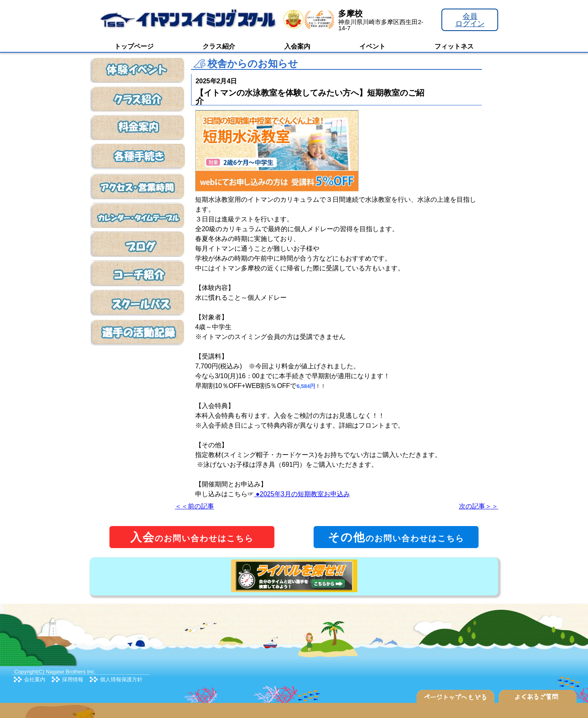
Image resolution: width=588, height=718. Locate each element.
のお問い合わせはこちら (192, 537)
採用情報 (73, 679)
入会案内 (297, 46)
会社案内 (35, 679)
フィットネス (454, 46)
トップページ (134, 46)
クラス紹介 (219, 46)
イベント (372, 46)
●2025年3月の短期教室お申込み (302, 494)
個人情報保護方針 (121, 679)
